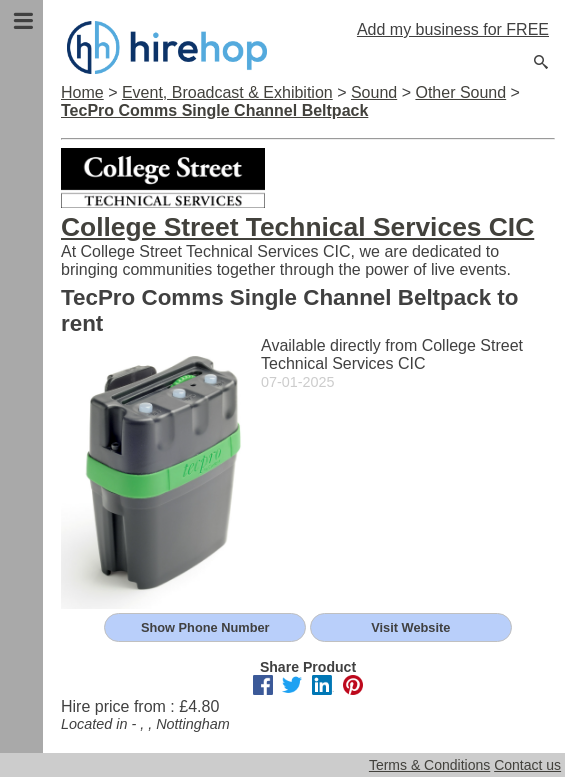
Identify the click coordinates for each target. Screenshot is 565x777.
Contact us (527, 765)
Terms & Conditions (429, 765)
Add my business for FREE (453, 29)
